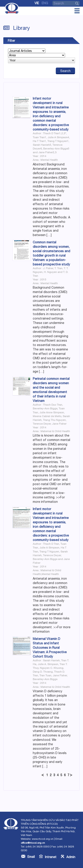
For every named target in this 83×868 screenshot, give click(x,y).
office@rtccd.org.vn (33, 843)
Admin (71, 857)
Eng (45, 3)
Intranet (51, 857)
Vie (37, 3)
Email (31, 857)
